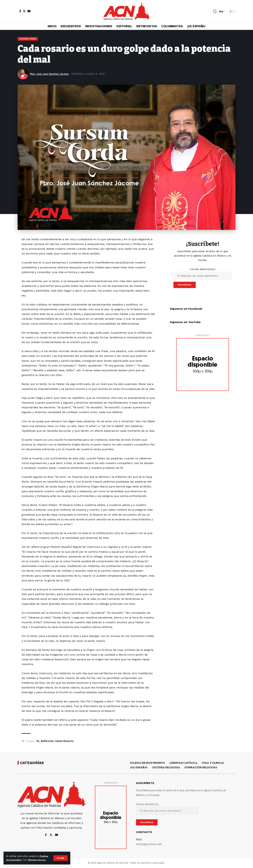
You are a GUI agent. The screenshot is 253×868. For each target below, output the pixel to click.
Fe (38, 742)
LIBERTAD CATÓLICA (183, 763)
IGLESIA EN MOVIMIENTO (147, 763)
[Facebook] (20, 11)
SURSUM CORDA (28, 39)
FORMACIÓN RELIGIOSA (201, 768)
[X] (24, 11)
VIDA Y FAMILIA (213, 763)
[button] (60, 856)
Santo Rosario (64, 742)
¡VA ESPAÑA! (139, 768)
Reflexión (47, 742)
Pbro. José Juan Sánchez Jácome (52, 74)
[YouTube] (29, 11)
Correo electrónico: (203, 274)
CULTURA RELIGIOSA (166, 768)
